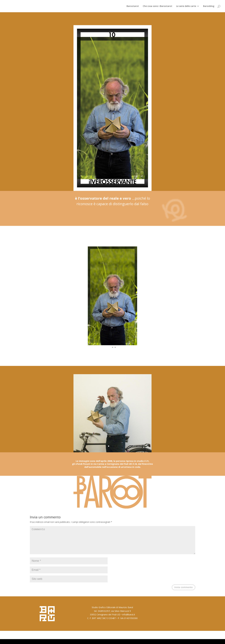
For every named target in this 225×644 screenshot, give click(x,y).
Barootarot (133, 6)
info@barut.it (129, 619)
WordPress (70, 640)
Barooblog (209, 6)
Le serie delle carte (186, 6)
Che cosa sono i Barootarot (157, 6)
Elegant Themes (46, 640)
